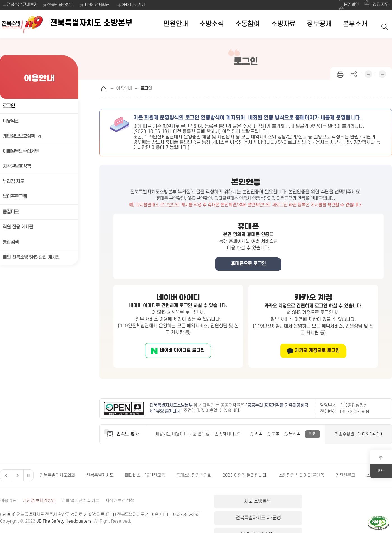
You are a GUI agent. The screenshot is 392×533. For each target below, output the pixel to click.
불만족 (295, 434)
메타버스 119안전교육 (145, 475)
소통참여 (248, 24)
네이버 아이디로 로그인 (182, 350)
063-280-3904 (355, 412)
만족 (258, 434)
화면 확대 (368, 74)
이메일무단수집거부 (21, 151)
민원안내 (176, 24)
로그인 (9, 106)
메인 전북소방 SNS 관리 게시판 (31, 257)
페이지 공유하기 (354, 74)
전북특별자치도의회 (57, 475)
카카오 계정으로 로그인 (317, 351)
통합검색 (11, 242)
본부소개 (355, 24)
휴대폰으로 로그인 (249, 264)
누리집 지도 (378, 5)
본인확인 (348, 5)
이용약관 (11, 121)
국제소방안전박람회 (194, 475)
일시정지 (28, 475)
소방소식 (212, 24)
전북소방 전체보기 (19, 5)
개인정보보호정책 (22, 136)
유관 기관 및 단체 (362, 502)
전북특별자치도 (100, 475)
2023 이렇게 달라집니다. (245, 475)
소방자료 (283, 24)
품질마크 (11, 212)
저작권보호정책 (17, 166)
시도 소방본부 (243, 502)
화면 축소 (382, 74)
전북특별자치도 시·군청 (302, 502)
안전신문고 (345, 475)
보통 (276, 434)
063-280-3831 (188, 515)
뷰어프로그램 (15, 197)
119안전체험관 (98, 5)
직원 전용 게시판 (18, 227)
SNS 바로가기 (131, 5)
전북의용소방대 (61, 5)
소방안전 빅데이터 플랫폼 (302, 475)
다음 (17, 475)
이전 (5, 475)
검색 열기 (385, 24)
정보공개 (319, 24)
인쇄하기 (340, 74)
